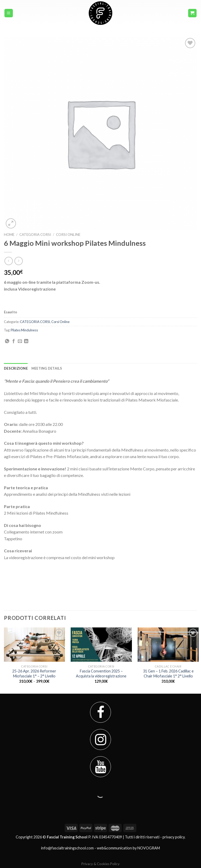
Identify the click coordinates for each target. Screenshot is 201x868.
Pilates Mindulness (24, 330)
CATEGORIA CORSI (35, 235)
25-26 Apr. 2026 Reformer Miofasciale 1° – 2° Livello (34, 674)
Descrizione (16, 368)
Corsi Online (68, 235)
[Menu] (9, 13)
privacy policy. (174, 837)
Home (9, 235)
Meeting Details (47, 368)
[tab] (16, 368)
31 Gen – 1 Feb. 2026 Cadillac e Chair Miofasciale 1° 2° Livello (168, 674)
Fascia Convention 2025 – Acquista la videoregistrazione (101, 674)
